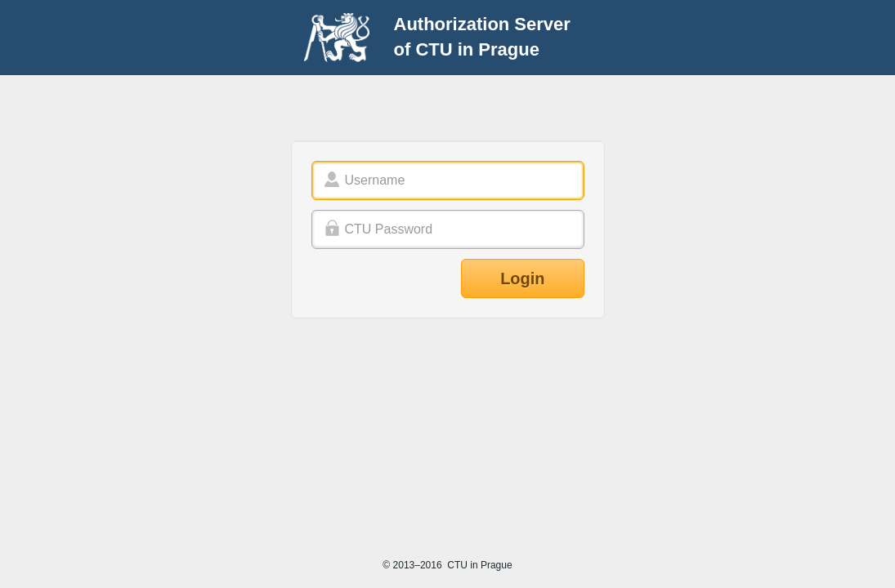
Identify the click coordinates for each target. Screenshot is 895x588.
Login (522, 278)
